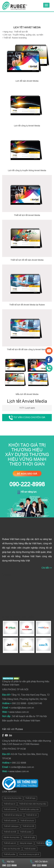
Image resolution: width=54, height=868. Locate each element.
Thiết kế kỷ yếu (42, 843)
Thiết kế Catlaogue (11, 826)
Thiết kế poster (26, 832)
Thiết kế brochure (27, 821)
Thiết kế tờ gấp (29, 837)
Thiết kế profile (10, 854)
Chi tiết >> (47, 568)
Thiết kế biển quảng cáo (29, 809)
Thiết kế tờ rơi (31, 815)
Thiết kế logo (30, 798)
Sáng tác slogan (26, 843)
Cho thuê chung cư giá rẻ (29, 854)
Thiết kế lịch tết (28, 826)
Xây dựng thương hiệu (13, 798)
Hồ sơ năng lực (27, 492)
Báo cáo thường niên (12, 849)
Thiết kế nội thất (10, 832)
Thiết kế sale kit (10, 843)
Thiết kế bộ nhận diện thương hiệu (33, 804)
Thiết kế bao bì (10, 804)
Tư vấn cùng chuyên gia (27, 418)
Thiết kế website (10, 821)
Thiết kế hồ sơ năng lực (13, 815)
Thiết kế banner (10, 809)
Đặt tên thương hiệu (12, 837)
